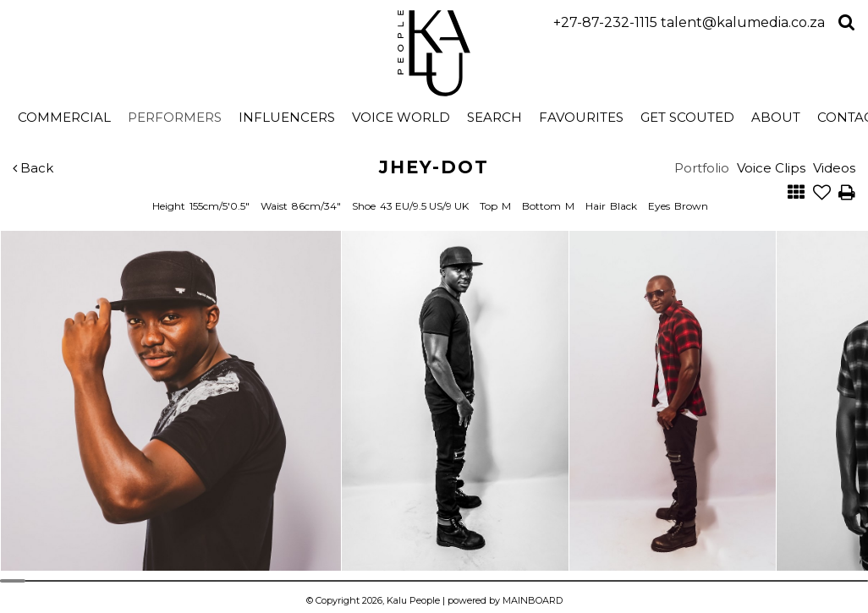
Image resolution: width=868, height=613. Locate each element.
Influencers (287, 117)
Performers (175, 117)
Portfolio (702, 168)
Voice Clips (771, 168)
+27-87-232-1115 (605, 22)
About (776, 117)
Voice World (401, 117)
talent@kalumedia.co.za (743, 22)
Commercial (64, 117)
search (494, 117)
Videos (834, 168)
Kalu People (434, 53)
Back (33, 168)
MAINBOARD (533, 600)
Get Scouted (687, 117)
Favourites (581, 117)
